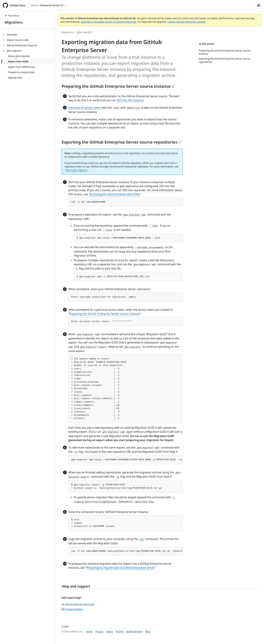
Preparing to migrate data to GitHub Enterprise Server (121, 568)
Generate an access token (85, 108)
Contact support (72, 609)
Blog (148, 631)
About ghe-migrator (76, 170)
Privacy (99, 631)
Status (110, 631)
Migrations (14, 22)
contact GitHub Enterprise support (186, 22)
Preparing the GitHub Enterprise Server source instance (118, 86)
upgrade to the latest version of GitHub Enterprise (108, 22)
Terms (89, 631)
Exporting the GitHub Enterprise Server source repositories (121, 142)
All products (12, 16)
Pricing (119, 631)
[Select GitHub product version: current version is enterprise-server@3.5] (49, 5)
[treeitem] (29, 34)
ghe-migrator (85, 32)
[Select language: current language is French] (259, 5)
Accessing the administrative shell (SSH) (115, 194)
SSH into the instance (130, 100)
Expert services (134, 631)
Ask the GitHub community (78, 604)
